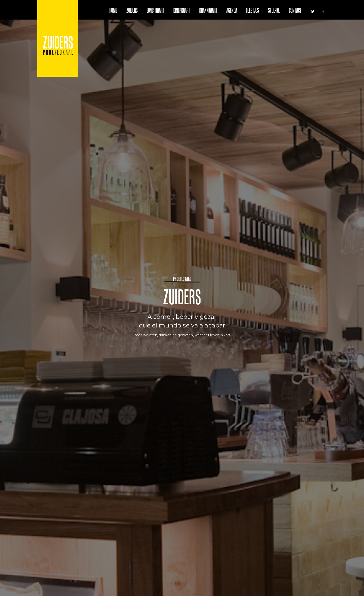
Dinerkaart (182, 11)
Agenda (232, 11)
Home (113, 11)
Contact (295, 11)
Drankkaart (208, 11)
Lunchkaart (155, 11)
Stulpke (274, 11)
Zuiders (132, 11)
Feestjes (253, 11)
